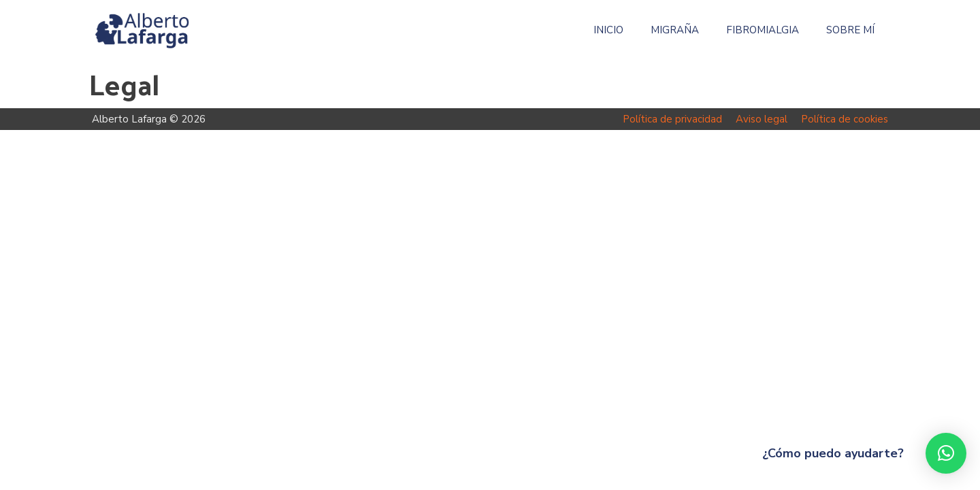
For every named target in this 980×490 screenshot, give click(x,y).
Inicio (608, 30)
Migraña (675, 30)
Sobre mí (850, 30)
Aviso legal (762, 119)
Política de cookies (845, 119)
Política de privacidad (672, 119)
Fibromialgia (763, 30)
